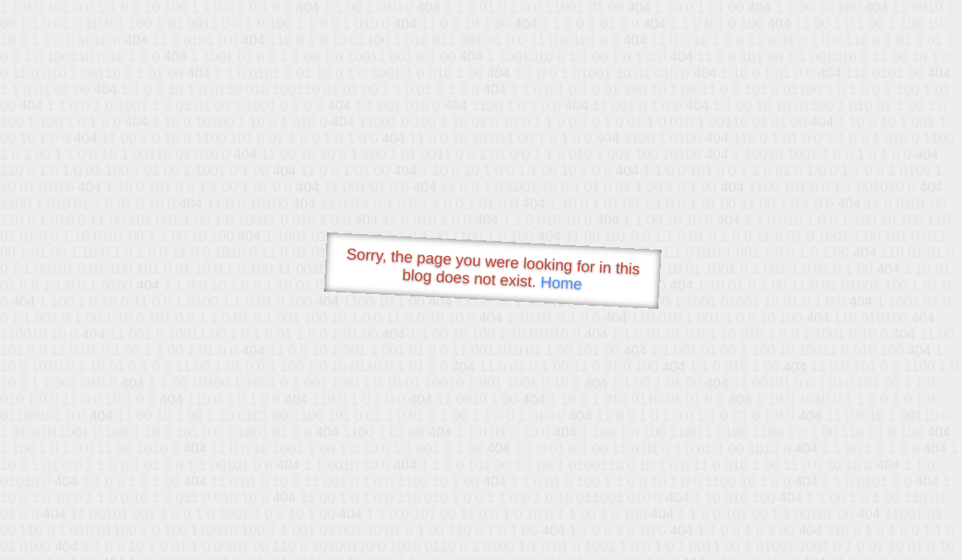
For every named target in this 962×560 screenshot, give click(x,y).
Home (561, 283)
